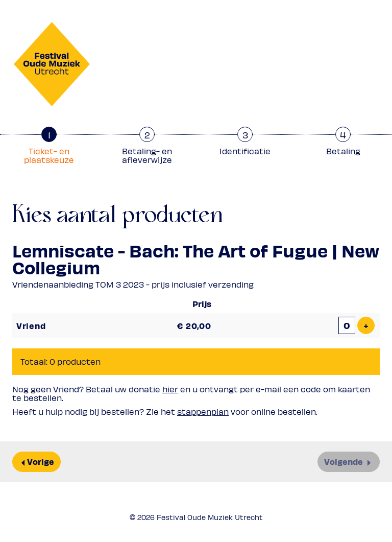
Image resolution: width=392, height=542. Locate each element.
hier (170, 389)
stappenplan (203, 411)
